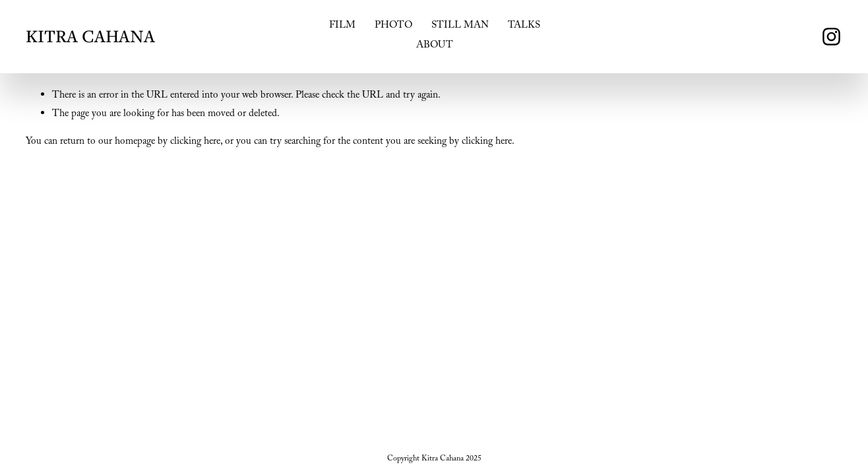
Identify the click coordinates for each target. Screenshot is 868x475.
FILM (342, 26)
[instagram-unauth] (831, 37)
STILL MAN (460, 26)
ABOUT (435, 46)
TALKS (524, 26)
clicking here (195, 142)
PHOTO (393, 26)
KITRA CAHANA (90, 36)
